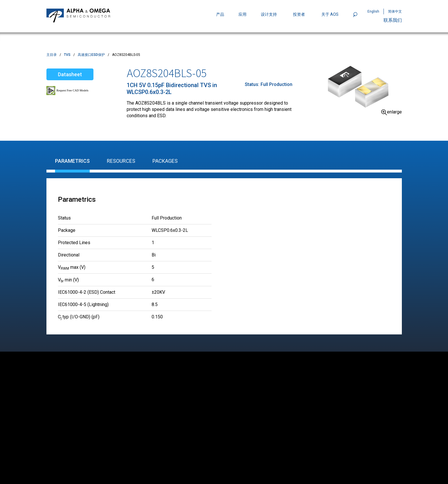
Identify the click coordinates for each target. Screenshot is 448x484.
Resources (121, 161)
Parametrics (72, 161)
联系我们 (393, 20)
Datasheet (70, 74)
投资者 (299, 14)
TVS (67, 55)
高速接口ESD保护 (91, 55)
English (373, 11)
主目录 (52, 55)
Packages (165, 161)
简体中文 (395, 11)
